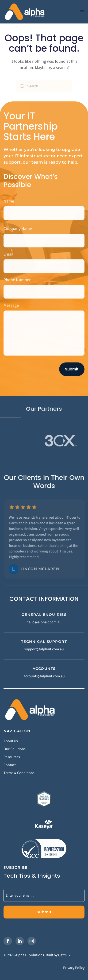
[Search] (44, 86)
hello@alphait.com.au (44, 622)
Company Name (18, 228)
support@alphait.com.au (44, 649)
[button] (82, 12)
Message (11, 304)
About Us (11, 741)
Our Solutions (15, 749)
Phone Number (17, 279)
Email (8, 253)
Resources (12, 757)
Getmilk (64, 955)
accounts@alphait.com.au (44, 676)
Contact (10, 765)
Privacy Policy (74, 968)
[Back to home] (25, 12)
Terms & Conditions (19, 773)
